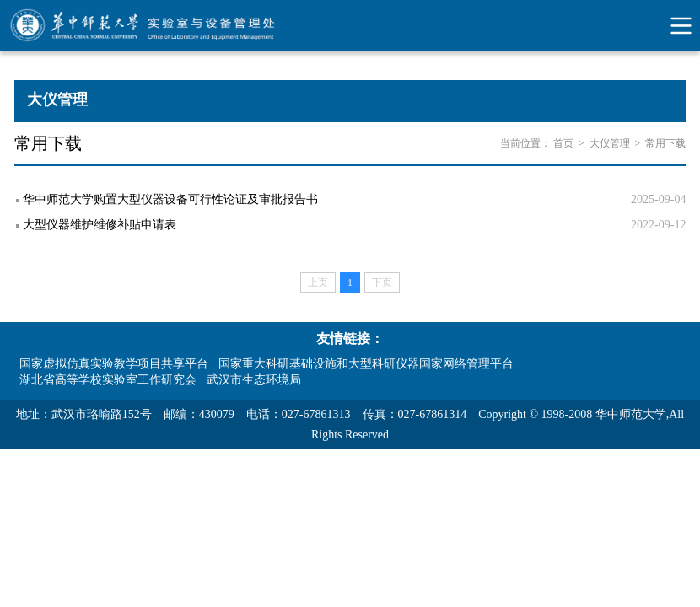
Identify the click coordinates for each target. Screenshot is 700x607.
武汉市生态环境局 (254, 380)
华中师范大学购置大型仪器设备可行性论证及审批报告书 (170, 199)
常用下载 (665, 143)
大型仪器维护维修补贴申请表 (100, 225)
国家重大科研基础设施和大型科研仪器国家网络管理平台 (366, 364)
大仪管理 (610, 143)
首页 (563, 143)
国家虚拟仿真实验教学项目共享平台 (114, 364)
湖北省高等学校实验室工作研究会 (108, 380)
